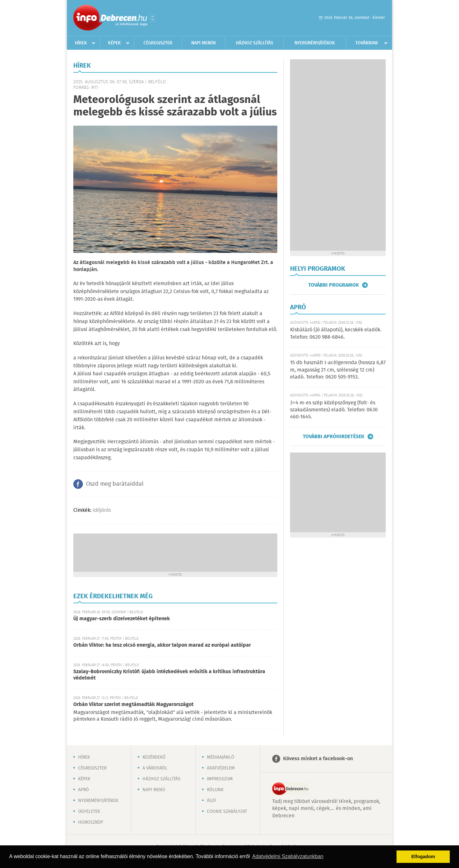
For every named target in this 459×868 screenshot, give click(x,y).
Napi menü (154, 790)
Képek (114, 43)
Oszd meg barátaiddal (115, 484)
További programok (334, 285)
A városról (155, 768)
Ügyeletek (89, 812)
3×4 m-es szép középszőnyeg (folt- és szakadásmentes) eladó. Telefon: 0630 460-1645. (334, 410)
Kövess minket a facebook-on (318, 759)
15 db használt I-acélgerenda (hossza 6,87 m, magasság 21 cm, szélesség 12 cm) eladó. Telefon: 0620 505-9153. (338, 370)
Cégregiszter (158, 43)
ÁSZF (212, 801)
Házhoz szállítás (255, 43)
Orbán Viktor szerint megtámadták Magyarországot (133, 705)
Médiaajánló (221, 757)
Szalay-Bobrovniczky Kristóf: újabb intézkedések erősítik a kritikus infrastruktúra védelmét (169, 675)
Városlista (153, 18)
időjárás (102, 510)
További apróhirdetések (334, 437)
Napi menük (204, 43)
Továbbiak (367, 43)
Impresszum (220, 779)
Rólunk (215, 790)
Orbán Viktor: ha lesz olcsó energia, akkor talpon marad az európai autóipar (162, 645)
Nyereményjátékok (315, 43)
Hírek (81, 43)
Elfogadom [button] (423, 857)
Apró (84, 790)
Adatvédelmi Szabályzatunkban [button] (288, 856)
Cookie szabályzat (227, 812)
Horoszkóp (91, 822)
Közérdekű (154, 757)
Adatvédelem (221, 768)
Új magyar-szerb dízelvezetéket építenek (122, 619)
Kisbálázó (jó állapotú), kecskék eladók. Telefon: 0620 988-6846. (336, 333)
